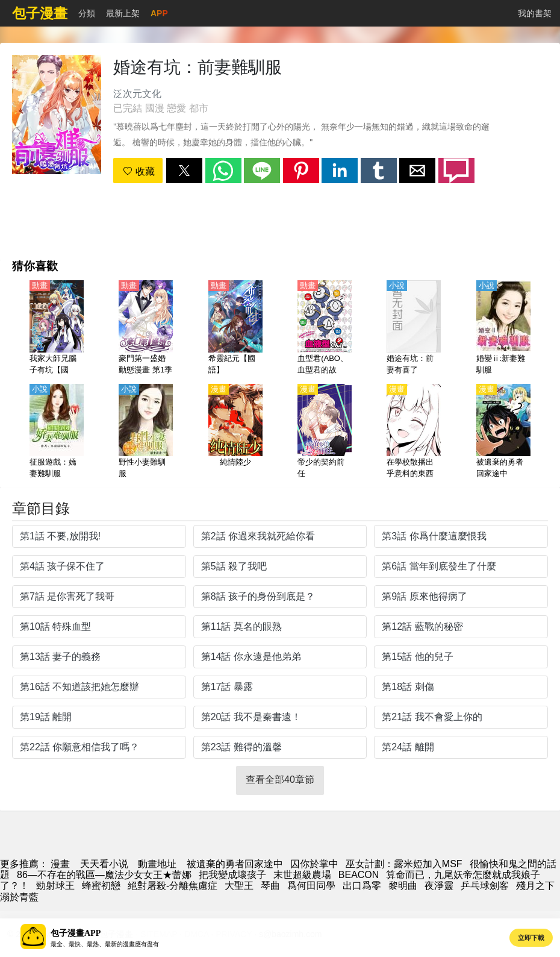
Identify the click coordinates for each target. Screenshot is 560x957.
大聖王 (239, 886)
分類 (87, 13)
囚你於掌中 (314, 864)
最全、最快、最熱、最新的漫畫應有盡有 (105, 944)
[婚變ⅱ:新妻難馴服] (503, 328)
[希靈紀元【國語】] (235, 328)
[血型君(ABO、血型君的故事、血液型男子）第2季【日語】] (325, 328)
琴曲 (270, 886)
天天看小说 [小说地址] (104, 864)
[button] (184, 171)
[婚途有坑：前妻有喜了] (414, 328)
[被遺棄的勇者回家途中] (503, 432)
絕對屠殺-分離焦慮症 (173, 886)
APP (159, 13)
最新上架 (123, 13)
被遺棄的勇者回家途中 (235, 864)
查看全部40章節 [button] (280, 780)
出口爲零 (362, 886)
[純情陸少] (235, 432)
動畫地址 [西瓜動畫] (157, 864)
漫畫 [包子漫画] (60, 864)
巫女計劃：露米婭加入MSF (404, 864)
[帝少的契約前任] (325, 432)
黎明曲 (403, 886)
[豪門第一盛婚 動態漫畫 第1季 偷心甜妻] (146, 328)
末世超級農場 (302, 875)
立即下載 (531, 938)
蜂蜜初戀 (101, 886)
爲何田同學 (311, 886)
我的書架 (535, 13)
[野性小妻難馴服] (146, 432)
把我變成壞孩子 (232, 875)
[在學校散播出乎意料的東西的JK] (414, 432)
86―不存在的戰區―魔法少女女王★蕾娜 (104, 875)
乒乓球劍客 (485, 886)
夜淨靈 (439, 886)
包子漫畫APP (76, 933)
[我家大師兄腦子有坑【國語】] (57, 328)
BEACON (359, 875)
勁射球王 (55, 886)
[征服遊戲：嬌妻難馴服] (57, 432)
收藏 (138, 171)
